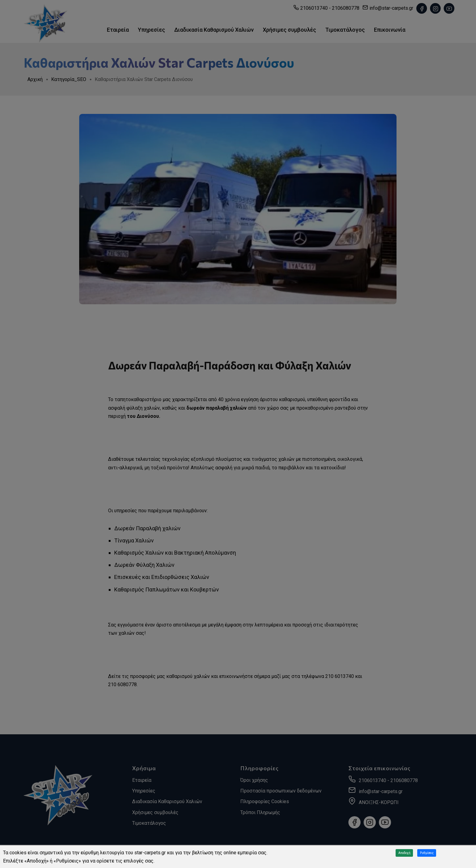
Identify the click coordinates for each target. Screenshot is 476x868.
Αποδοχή (404, 853)
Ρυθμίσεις (427, 853)
